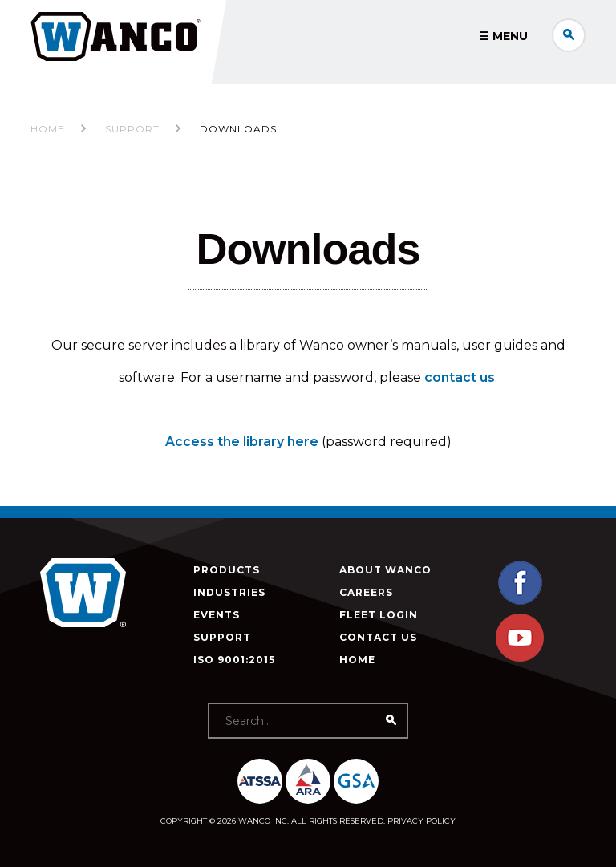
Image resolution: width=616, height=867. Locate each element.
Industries (229, 592)
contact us (460, 377)
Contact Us (378, 637)
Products (227, 570)
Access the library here (242, 442)
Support (222, 637)
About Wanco (385, 570)
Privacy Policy (421, 821)
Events (217, 615)
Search (569, 35)
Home (48, 129)
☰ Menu (503, 36)
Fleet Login (379, 615)
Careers (366, 592)
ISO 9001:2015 (234, 660)
